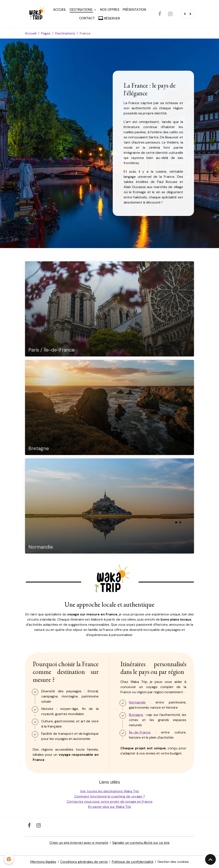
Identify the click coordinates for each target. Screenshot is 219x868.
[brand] (36, 14)
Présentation (135, 10)
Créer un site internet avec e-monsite (79, 843)
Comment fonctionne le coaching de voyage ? (109, 797)
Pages (46, 34)
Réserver (109, 18)
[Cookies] (9, 859)
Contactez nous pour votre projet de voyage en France (110, 802)
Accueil (60, 10)
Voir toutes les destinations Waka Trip (110, 791)
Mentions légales (43, 862)
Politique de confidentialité (133, 862)
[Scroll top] (210, 859)
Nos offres (110, 10)
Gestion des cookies (174, 862)
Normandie (41, 547)
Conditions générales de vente (84, 862)
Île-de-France (140, 733)
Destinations (82, 10)
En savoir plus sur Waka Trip (110, 807)
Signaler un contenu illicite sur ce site (141, 843)
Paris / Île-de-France (52, 350)
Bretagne (39, 449)
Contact (87, 18)
